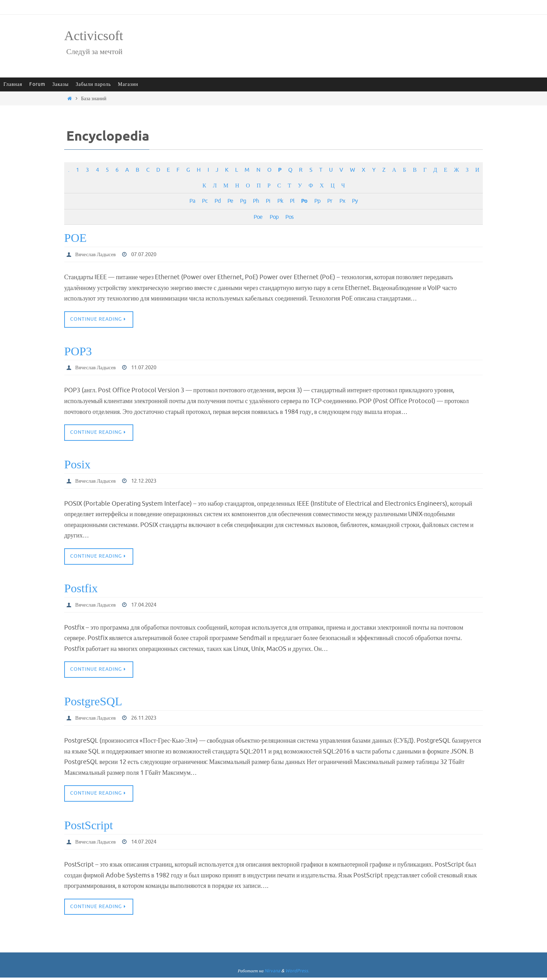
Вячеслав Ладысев (97, 254)
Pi (268, 201)
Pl (292, 201)
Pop (274, 217)
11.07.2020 (149, 368)
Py (355, 201)
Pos (289, 217)
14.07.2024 (149, 844)
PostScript (89, 827)
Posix (77, 465)
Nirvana (272, 974)
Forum (37, 84)
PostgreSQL (93, 703)
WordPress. (297, 974)
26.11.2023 (149, 720)
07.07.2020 (149, 254)
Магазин (128, 84)
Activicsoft (94, 36)
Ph (256, 201)
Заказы (61, 84)
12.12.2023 (149, 482)
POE (75, 238)
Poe (258, 217)
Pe (230, 201)
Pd (218, 201)
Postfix (81, 590)
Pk (280, 201)
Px (342, 201)
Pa (192, 201)
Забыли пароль (93, 84)
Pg (243, 201)
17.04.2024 (149, 606)
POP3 (78, 352)
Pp (317, 201)
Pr (330, 201)
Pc (205, 201)
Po (304, 201)
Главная (13, 84)
